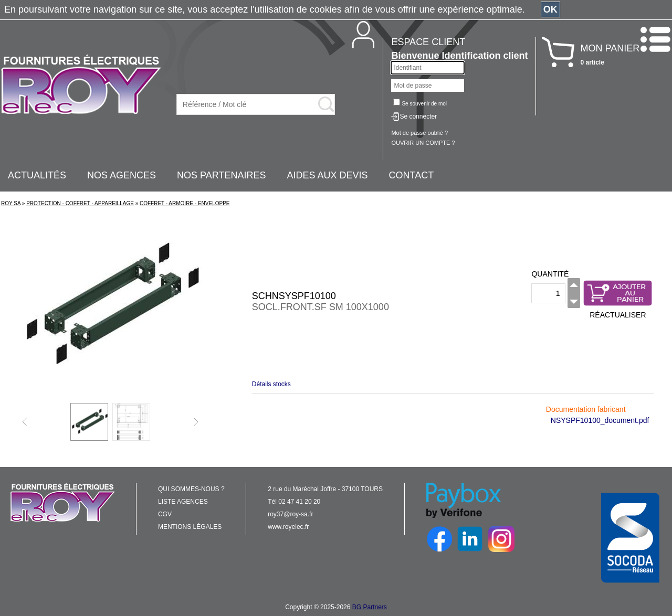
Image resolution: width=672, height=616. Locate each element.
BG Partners (370, 607)
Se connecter (418, 116)
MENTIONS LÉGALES (190, 527)
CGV (165, 514)
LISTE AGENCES (183, 502)
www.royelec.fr (288, 527)
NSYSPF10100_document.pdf (600, 420)
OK (550, 9)
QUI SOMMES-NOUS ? (191, 489)
